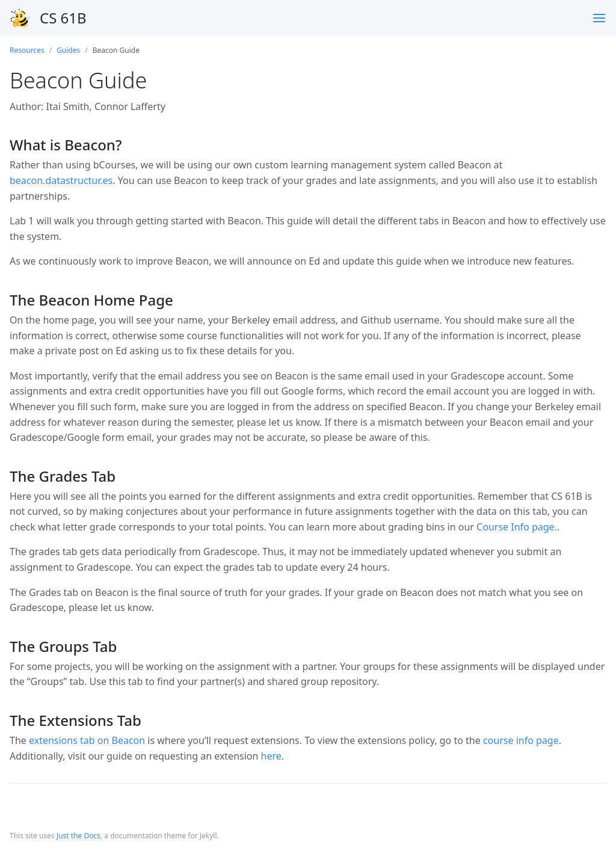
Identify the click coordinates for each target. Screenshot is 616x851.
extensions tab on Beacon (87, 740)
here (271, 756)
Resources (27, 50)
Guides (68, 50)
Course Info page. (517, 527)
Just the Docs (79, 836)
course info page (521, 740)
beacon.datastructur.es (61, 180)
